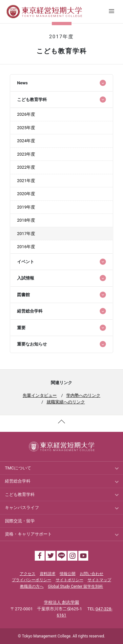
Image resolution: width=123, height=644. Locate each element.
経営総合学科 (18, 481)
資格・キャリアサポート (28, 534)
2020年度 (26, 194)
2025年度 (26, 128)
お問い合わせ (92, 574)
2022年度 (26, 167)
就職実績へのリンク (66, 402)
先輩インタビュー (40, 395)
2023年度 (26, 154)
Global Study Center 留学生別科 (75, 586)
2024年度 (26, 141)
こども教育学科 (20, 494)
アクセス (28, 574)
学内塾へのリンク (83, 395)
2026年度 (26, 114)
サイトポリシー (70, 580)
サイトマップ (99, 580)
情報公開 (68, 574)
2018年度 (26, 220)
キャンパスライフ (22, 508)
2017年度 (26, 234)
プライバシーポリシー (31, 580)
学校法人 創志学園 (61, 602)
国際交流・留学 (20, 521)
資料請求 (48, 574)
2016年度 (26, 247)
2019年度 (26, 207)
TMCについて (18, 468)
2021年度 (26, 181)
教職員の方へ (32, 586)
